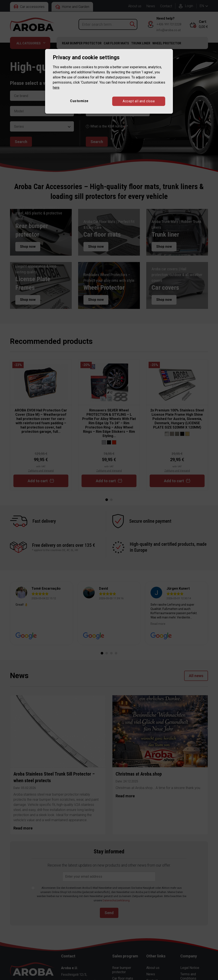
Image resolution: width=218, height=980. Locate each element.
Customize (79, 101)
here (56, 88)
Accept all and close (139, 101)
